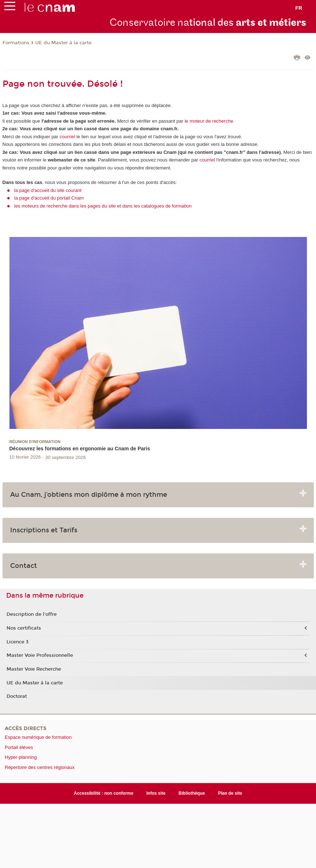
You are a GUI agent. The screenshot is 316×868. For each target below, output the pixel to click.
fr (299, 8)
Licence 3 (18, 642)
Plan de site (230, 793)
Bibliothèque (192, 793)
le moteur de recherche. (209, 121)
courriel (67, 137)
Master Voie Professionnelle (40, 655)
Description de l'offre (32, 614)
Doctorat (17, 696)
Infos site (156, 793)
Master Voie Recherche (34, 669)
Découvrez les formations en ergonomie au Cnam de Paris (80, 449)
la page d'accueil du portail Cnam (49, 198)
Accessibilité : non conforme (104, 793)
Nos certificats (24, 628)
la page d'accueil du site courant (48, 190)
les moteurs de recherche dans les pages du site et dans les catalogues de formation (103, 206)
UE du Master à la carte (63, 43)
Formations (16, 43)
